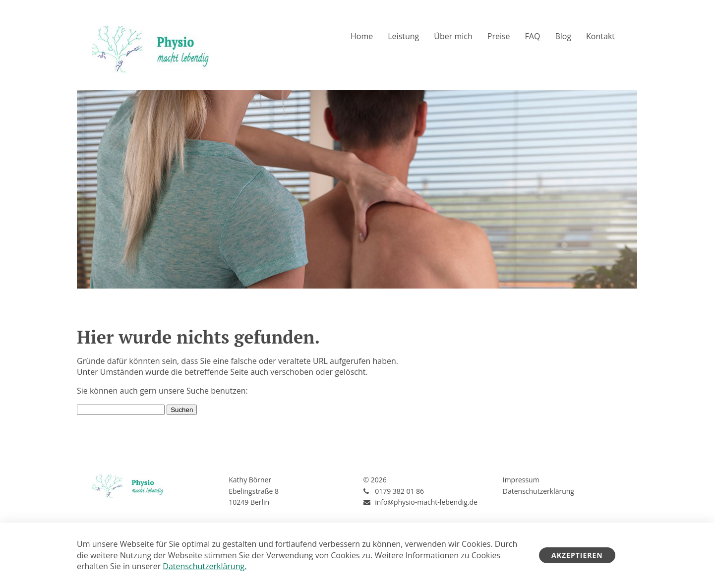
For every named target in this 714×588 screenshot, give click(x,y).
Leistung (403, 36)
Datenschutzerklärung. (205, 566)
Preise (499, 36)
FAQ (533, 36)
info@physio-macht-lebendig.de (426, 502)
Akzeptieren (577, 555)
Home (362, 36)
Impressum (521, 480)
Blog (563, 36)
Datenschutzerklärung (538, 491)
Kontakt (600, 36)
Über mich (453, 36)
